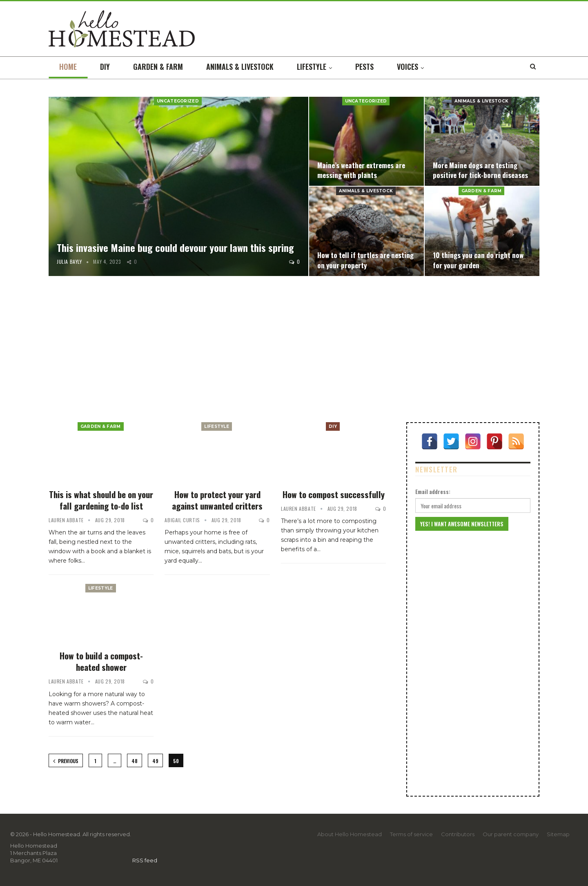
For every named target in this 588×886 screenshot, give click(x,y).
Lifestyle (312, 67)
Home (68, 67)
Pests (364, 67)
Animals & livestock (240, 67)
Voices (408, 67)
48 (135, 761)
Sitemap (558, 834)
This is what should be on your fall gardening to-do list (101, 500)
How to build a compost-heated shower (101, 661)
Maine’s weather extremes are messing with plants (361, 170)
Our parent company (511, 834)
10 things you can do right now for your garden (478, 260)
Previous (66, 761)
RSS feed (145, 860)
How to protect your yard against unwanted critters (217, 500)
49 (155, 761)
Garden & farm (158, 67)
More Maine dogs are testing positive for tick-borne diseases (481, 170)
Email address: (433, 492)
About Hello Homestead (350, 834)
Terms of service (411, 834)
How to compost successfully (334, 494)
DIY (105, 67)
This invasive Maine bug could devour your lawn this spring (175, 247)
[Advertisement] (294, 351)
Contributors (458, 834)
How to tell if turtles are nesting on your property (365, 260)
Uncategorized (178, 101)
